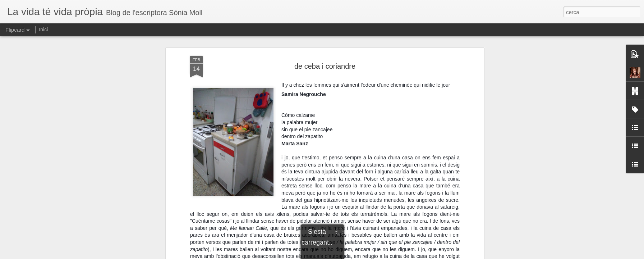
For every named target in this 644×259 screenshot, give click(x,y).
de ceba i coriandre (325, 66)
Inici (43, 29)
